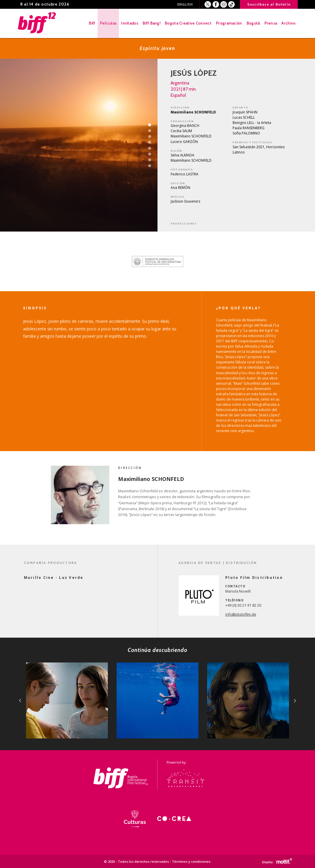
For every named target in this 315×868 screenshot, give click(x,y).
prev (20, 701)
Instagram (224, 5)
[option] (157, 261)
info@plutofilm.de (241, 614)
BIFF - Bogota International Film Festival (39, 23)
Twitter (208, 5)
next (295, 701)
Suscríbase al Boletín (269, 4)
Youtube (232, 5)
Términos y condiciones (191, 861)
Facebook (216, 5)
